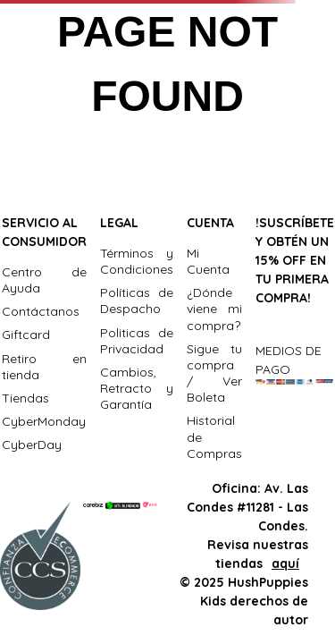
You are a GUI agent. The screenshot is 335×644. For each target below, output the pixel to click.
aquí (285, 563)
